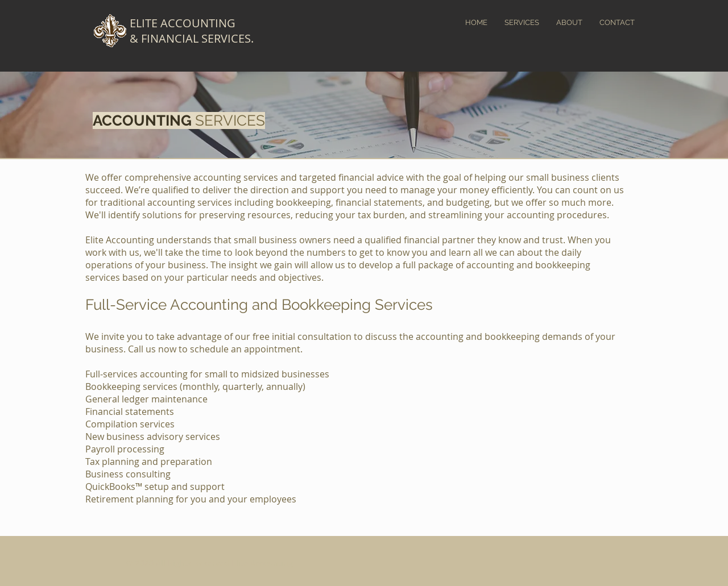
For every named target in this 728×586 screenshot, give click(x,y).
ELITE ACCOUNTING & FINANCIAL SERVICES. (192, 31)
